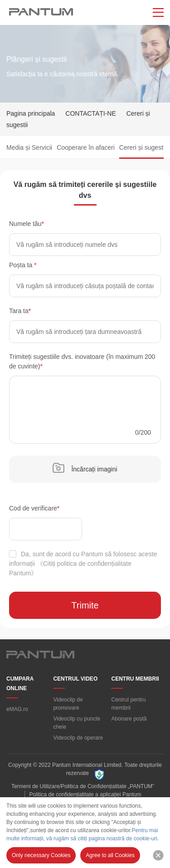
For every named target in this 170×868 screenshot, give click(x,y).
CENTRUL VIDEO (75, 679)
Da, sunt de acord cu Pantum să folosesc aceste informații (83, 564)
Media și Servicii (29, 147)
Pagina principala (31, 113)
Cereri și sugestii (143, 147)
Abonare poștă (129, 719)
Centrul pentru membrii (128, 704)
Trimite (85, 605)
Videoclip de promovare (68, 704)
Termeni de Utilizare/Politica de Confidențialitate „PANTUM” (83, 786)
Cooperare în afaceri (86, 147)
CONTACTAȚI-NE (90, 113)
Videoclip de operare (78, 738)
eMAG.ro (17, 709)
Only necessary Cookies (41, 855)
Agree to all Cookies (110, 855)
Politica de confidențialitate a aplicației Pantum (85, 794)
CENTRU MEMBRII (135, 679)
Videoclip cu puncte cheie (77, 723)
